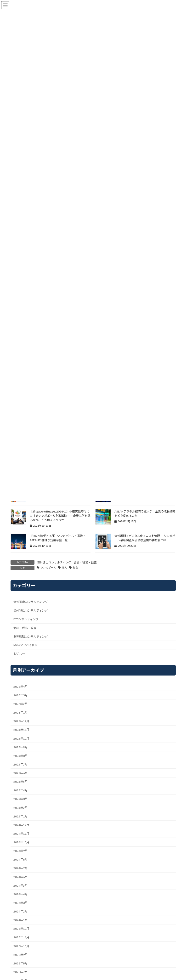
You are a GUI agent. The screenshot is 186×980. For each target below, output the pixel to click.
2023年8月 (20, 963)
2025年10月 (21, 738)
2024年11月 (21, 834)
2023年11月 (21, 937)
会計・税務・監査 (85, 562)
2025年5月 (20, 782)
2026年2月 (20, 704)
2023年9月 (20, 955)
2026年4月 (20, 687)
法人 (64, 568)
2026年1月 (20, 712)
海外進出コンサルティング (54, 562)
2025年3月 (20, 799)
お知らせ (19, 654)
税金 (75, 568)
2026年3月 (20, 695)
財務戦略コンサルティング (31, 637)
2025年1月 (20, 816)
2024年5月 (20, 886)
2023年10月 (21, 946)
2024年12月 (21, 825)
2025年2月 (20, 808)
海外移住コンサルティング (31, 611)
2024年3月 (20, 903)
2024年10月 (21, 842)
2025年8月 (20, 756)
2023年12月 (21, 929)
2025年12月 (21, 721)
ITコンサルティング (26, 619)
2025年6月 (20, 773)
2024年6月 (20, 877)
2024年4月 (20, 894)
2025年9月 (20, 747)
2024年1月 (20, 920)
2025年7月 (20, 764)
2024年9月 (20, 851)
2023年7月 (20, 972)
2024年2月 (20, 911)
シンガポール (48, 568)
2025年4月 (20, 790)
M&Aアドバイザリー (27, 645)
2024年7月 (20, 868)
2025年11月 (21, 730)
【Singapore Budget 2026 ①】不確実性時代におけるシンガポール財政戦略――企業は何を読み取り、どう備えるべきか (60, 516)
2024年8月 (20, 859)
